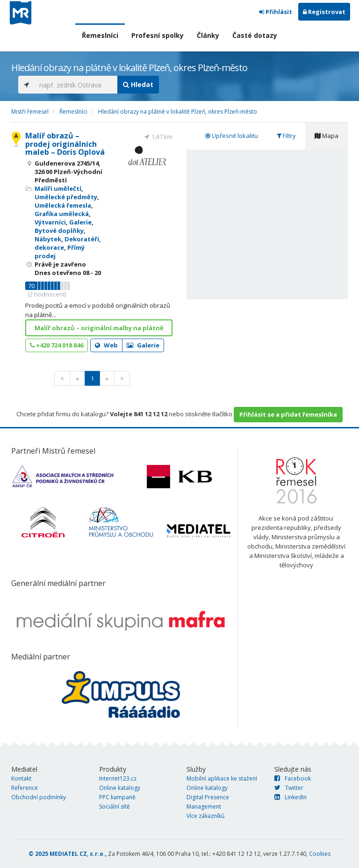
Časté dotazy (255, 35)
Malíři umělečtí (58, 188)
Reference (25, 788)
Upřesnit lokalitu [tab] (232, 136)
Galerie (80, 222)
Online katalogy (120, 788)
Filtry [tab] (286, 136)
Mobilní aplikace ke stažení (222, 778)
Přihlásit (276, 12)
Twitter (289, 788)
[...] (76, 85)
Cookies (320, 854)
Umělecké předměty (66, 197)
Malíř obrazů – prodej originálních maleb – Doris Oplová (65, 144)
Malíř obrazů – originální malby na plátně (99, 328)
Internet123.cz (118, 778)
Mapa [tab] (327, 136)
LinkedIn (291, 797)
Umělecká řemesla (63, 205)
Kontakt (21, 778)
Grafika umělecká (62, 214)
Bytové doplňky (59, 231)
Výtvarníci (50, 222)
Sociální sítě (115, 807)
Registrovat (324, 12)
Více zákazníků (205, 816)
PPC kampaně (117, 797)
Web (106, 345)
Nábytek (48, 239)
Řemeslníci (100, 35)
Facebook (293, 778)
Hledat (138, 84)
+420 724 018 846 (57, 345)
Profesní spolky (158, 35)
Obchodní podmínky (39, 797)
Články (208, 35)
